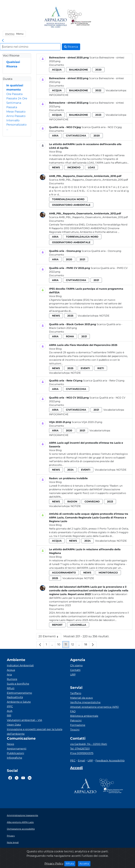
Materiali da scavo (81, 698)
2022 (98, 90)
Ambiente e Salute (19, 702)
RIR (9, 716)
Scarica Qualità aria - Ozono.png (101, 251)
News (10, 744)
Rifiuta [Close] (71, 863)
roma (70, 336)
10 (60, 645)
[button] (14, 34)
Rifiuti (11, 688)
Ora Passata (14, 94)
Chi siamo (76, 665)
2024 (70, 470)
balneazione (78, 70)
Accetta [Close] (85, 863)
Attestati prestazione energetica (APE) (95, 707)
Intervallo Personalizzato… (16, 125)
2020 (98, 70)
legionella (78, 625)
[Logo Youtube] (23, 778)
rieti (101, 368)
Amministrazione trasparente (22, 815)
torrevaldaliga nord (68, 199)
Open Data (14, 725)
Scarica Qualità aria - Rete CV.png (104, 381)
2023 (98, 115)
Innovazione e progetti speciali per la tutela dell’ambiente (35, 732)
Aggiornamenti (17, 749)
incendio (74, 167)
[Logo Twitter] (17, 778)
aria (55, 136)
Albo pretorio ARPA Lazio (20, 822)
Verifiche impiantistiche (85, 702)
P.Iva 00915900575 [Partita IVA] (82, 753)
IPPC (10, 706)
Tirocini (75, 730)
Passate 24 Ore (17, 98)
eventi (85, 368)
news (56, 167)
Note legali (13, 842)
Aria (9, 675)
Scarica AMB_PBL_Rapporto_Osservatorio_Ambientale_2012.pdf (88, 217)
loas (91, 167)
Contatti (75, 670)
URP (73, 675)
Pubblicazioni (15, 753)
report (57, 625)
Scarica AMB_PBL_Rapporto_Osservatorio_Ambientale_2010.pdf (89, 180)
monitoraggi (108, 573)
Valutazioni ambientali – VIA (24, 720)
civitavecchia (76, 136)
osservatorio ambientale (71, 205)
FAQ (73, 711)
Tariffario (76, 693)
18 (87, 645)
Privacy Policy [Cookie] (54, 864)
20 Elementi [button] (50, 637)
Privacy (11, 836)
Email (81, 761)
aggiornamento (64, 573)
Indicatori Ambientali (20, 665)
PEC (73, 761)
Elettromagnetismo (19, 693)
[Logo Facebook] (10, 778)
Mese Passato (16, 112)
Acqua (11, 670)
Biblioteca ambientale (84, 716)
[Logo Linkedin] (30, 778)
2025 (70, 316)
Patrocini (76, 720)
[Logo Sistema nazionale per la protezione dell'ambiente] (79, 17)
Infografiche (59, 95)
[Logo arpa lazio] (55, 17)
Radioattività (15, 697)
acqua (57, 70)
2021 (82, 259)
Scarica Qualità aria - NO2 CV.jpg (102, 127)
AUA (10, 711)
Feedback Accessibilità (110, 761)
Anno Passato (16, 116)
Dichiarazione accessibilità (21, 829)
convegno (92, 502)
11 (67, 645)
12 (74, 645)
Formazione (78, 725)
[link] (3, 41)
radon (72, 502)
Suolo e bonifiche (18, 684)
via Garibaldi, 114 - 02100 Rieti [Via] (89, 744)
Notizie (104, 316)
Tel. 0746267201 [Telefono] (80, 749)
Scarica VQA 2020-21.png (87, 422)
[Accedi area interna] (76, 768)
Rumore (12, 679)
